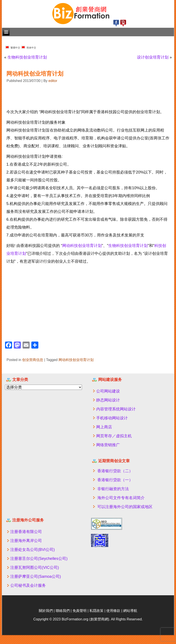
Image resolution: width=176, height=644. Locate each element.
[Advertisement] (55, 96)
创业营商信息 (33, 360)
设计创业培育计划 (153, 57)
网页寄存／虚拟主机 (114, 436)
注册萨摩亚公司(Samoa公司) (36, 576)
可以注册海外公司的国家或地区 (125, 507)
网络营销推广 (108, 445)
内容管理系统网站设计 (116, 409)
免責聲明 (80, 611)
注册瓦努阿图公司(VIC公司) (35, 568)
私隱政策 (96, 611)
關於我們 (46, 611)
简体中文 (29, 47)
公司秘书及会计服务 (28, 585)
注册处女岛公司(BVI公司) (33, 550)
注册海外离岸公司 (26, 541)
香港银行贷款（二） (115, 471)
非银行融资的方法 (113, 489)
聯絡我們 (63, 611)
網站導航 (130, 611)
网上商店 (104, 427)
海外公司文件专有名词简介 (121, 498)
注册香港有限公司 (26, 532)
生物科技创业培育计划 (27, 57)
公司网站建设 (108, 391)
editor (53, 81)
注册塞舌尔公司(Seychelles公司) (39, 559)
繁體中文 (13, 47)
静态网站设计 (108, 400)
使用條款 (113, 611)
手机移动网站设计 (112, 418)
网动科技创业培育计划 (82, 246)
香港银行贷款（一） (115, 480)
